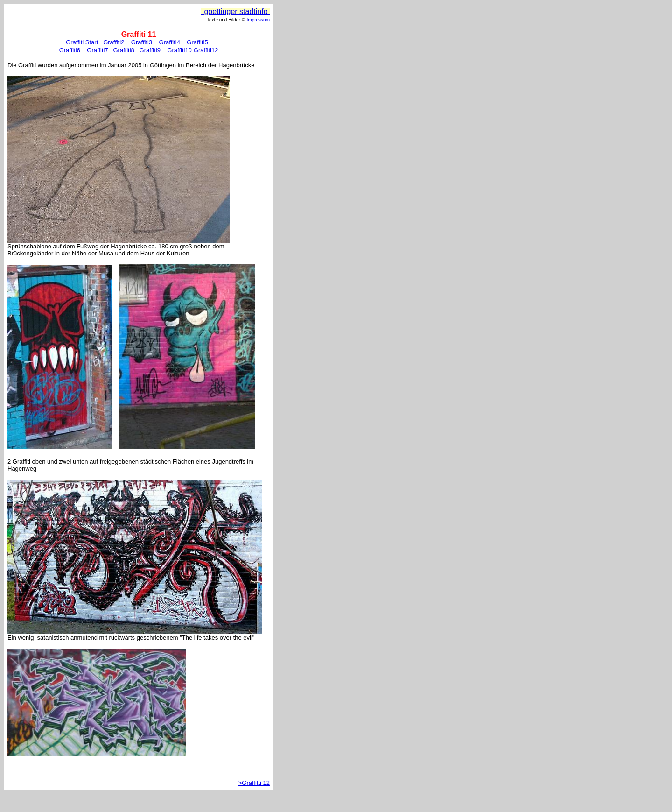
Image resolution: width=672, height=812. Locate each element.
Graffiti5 (197, 42)
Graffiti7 (97, 50)
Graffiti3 (142, 42)
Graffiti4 (170, 42)
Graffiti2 (114, 42)
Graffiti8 (123, 50)
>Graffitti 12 (254, 783)
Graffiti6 (70, 50)
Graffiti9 (150, 50)
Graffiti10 (179, 50)
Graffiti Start (82, 42)
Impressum (258, 20)
